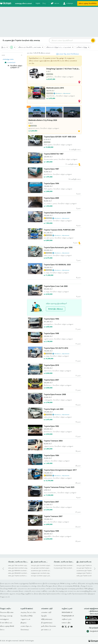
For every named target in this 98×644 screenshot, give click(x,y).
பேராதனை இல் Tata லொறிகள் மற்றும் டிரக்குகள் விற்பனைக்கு (64, 568)
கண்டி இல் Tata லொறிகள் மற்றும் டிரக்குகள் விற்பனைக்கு (18, 565)
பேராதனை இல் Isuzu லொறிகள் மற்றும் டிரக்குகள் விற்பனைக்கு (64, 565)
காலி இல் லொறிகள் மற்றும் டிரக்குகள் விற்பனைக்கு (41, 576)
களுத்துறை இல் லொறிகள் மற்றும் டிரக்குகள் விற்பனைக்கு (41, 573)
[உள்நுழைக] (68, 3)
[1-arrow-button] (95, 569)
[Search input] (70, 40)
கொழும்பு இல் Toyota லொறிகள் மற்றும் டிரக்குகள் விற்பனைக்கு (87, 565)
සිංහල (44, 3)
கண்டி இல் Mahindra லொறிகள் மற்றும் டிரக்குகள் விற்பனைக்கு (18, 571)
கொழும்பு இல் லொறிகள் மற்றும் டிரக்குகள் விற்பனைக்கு (41, 565)
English (38, 3)
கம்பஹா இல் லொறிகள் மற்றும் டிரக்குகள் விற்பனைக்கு (41, 568)
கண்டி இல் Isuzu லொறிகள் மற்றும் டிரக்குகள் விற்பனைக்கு (18, 568)
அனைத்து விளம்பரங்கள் (23, 3)
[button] (68, 54)
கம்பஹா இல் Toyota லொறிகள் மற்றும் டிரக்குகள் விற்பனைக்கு (87, 568)
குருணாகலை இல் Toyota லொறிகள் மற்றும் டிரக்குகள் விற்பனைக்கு (87, 571)
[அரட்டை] (55, 3)
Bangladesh (92, 631)
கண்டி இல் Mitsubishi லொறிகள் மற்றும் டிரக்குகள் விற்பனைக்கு (18, 573)
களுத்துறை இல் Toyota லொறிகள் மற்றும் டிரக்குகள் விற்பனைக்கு (87, 573)
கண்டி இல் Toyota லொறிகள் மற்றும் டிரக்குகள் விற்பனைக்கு (18, 576)
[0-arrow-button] (3, 569)
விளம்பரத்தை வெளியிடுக (88, 3)
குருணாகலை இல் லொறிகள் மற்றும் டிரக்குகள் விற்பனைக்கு (41, 571)
